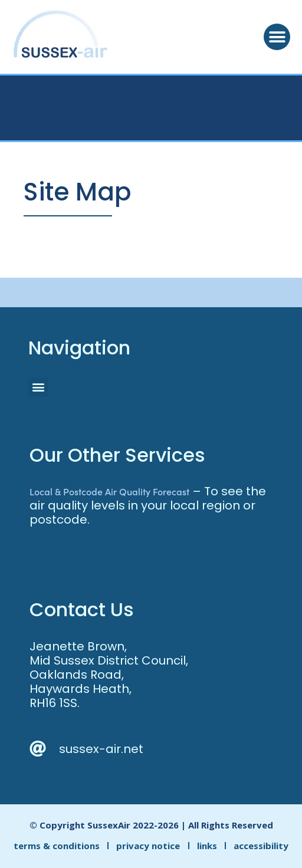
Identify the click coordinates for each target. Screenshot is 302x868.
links (207, 846)
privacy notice (148, 846)
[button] (277, 37)
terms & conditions (57, 846)
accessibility (261, 846)
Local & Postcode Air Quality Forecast (109, 491)
